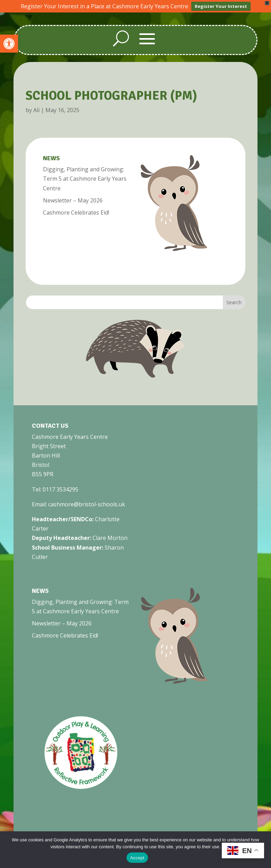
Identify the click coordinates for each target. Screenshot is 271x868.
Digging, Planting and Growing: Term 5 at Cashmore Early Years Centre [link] (85, 178)
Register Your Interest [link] (221, 6)
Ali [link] (36, 110)
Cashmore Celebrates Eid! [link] (76, 212)
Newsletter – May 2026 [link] (73, 200)
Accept (137, 858)
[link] (9, 44)
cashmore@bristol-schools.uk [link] (87, 504)
